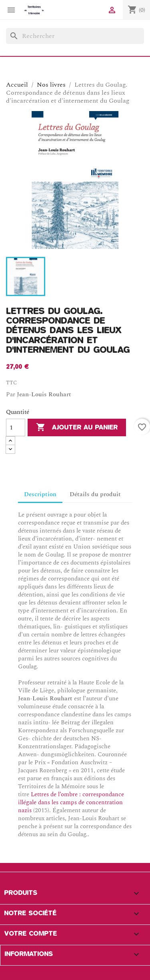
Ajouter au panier (77, 427)
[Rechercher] (75, 36)
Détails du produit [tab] (95, 494)
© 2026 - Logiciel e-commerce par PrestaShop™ (69, 969)
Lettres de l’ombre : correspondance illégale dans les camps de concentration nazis (71, 802)
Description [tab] (40, 494)
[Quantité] (16, 427)
